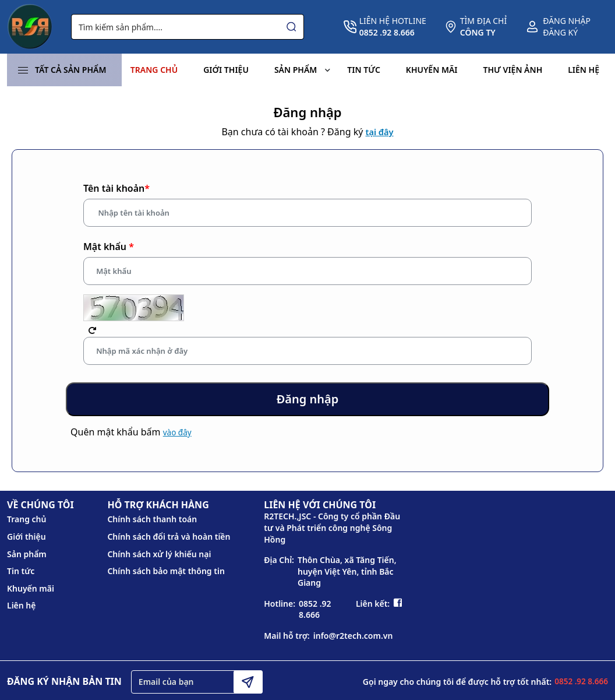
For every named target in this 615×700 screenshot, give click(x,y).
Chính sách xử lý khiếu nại (159, 557)
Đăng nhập (567, 21)
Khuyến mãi (432, 70)
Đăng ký (560, 32)
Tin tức (363, 70)
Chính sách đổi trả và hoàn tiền (169, 540)
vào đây (178, 436)
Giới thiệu (226, 70)
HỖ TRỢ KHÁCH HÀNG (158, 508)
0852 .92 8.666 (315, 613)
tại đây (379, 132)
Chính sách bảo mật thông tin (166, 574)
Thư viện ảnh (513, 70)
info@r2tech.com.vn (353, 639)
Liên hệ (584, 70)
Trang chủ (154, 70)
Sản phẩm (302, 70)
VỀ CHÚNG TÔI (40, 508)
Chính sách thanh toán (152, 523)
